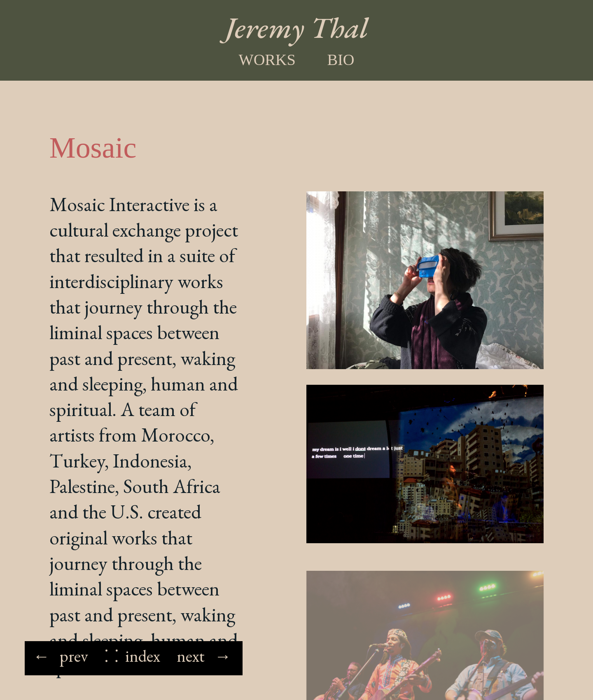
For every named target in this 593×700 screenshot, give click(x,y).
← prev (61, 656)
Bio (341, 60)
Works (267, 60)
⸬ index (132, 656)
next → (204, 656)
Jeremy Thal (297, 27)
